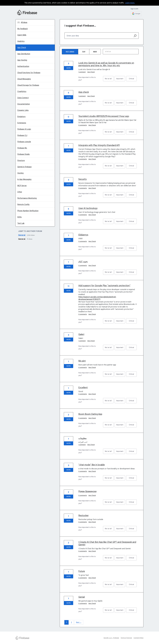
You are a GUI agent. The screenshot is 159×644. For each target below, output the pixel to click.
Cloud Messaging (24, 79)
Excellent (83, 388)
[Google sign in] (136, 14)
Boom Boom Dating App (90, 414)
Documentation (24, 104)
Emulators (21, 117)
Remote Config (23, 204)
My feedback (23, 29)
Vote (69, 68)
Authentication (23, 66)
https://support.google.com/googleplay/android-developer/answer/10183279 (97, 298)
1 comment (82, 72)
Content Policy (139, 638)
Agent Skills (22, 35)
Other (20, 192)
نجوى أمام (83, 261)
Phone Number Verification (28, 211)
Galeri (81, 334)
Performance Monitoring (27, 198)
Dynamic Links (23, 110)
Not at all (109, 79)
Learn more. (130, 3)
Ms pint (82, 361)
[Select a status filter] (121, 52)
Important (121, 79)
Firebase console (24, 142)
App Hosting (22, 60)
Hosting (20, 173)
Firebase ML (22, 148)
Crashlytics (22, 92)
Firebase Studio (24, 154)
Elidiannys (83, 235)
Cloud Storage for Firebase (28, 85)
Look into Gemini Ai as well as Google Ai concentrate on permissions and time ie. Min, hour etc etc (106, 64)
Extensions (22, 123)
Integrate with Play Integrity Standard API (99, 145)
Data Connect (23, 98)
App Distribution (24, 54)
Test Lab (21, 223)
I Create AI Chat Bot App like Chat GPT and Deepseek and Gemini (107, 543)
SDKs (19, 217)
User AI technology (88, 208)
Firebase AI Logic (24, 129)
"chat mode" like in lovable (92, 465)
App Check (22, 48)
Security (83, 179)
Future (82, 571)
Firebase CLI (22, 135)
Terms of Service (126, 638)
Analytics (21, 41)
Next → (79, 622)
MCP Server (22, 186)
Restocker (84, 516)
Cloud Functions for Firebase (29, 73)
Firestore (21, 161)
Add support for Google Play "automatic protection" (104, 286)
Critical (133, 79)
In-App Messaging (24, 179)
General (22, 235)
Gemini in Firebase (24, 167)
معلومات (82, 438)
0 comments (83, 125)
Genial (82, 597)
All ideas (24, 22)
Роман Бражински (87, 491)
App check (84, 92)
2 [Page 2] (71, 622)
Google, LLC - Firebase (111, 638)
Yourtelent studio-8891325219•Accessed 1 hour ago (104, 116)
